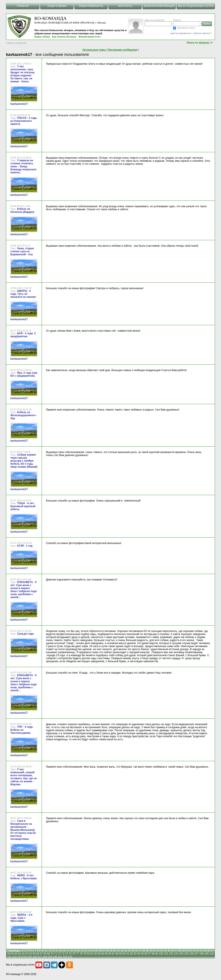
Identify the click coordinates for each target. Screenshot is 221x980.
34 (129, 951)
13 (53, 951)
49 (183, 951)
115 (30, 957)
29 (111, 951)
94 (139, 954)
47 (176, 951)
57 (212, 951)
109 (207, 954)
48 (180, 951)
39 (147, 951)
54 (201, 951)
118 (45, 957)
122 (65, 957)
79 (84, 954)
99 (157, 954)
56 (209, 951)
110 (212, 954)
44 (165, 951)
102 (171, 954)
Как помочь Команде (64, 37)
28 (108, 951)
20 (79, 951)
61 (20, 954)
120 (55, 957)
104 (181, 954)
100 (161, 954)
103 (176, 954)
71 (56, 954)
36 (136, 951)
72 (59, 954)
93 (135, 954)
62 (23, 954)
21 (82, 951)
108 (201, 954)
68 (45, 954)
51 (190, 951)
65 (34, 954)
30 (115, 951)
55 (205, 951)
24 (93, 951)
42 (158, 951)
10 (43, 951)
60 (16, 954)
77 (77, 954)
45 (169, 951)
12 (50, 951)
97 (149, 954)
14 (57, 951)
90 (124, 954)
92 (131, 954)
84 (103, 954)
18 (71, 951)
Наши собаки (42, 37)
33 (125, 951)
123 (70, 957)
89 (121, 954)
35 (133, 951)
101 (166, 954)
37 (140, 951)
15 (61, 951)
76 (74, 954)
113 (20, 957)
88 (117, 954)
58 (9, 954)
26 (100, 951)
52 (194, 951)
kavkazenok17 (19, 104)
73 (63, 954)
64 (30, 954)
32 (122, 951)
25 (97, 951)
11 (46, 951)
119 (50, 957)
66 (38, 954)
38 (144, 951)
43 (162, 951)
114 (25, 957)
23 (89, 951)
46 (172, 951)
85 (106, 954)
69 (48, 954)
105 (186, 954)
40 (151, 951)
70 (52, 954)
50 (187, 951)
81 (92, 954)
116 (35, 957)
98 (153, 954)
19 (75, 951)
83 (99, 954)
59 (12, 954)
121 (60, 957)
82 (95, 954)
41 (154, 951)
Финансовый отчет (90, 37)
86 (110, 954)
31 (118, 951)
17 (68, 951)
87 (113, 954)
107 (196, 954)
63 (27, 954)
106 (191, 954)
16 (64, 951)
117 (40, 957)
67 (41, 954)
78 (81, 954)
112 (14, 957)
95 (142, 954)
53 (198, 951)
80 (88, 954)
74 (67, 954)
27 (104, 951)
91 (128, 954)
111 (9, 957)
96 (146, 954)
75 (70, 954)
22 (86, 951)
